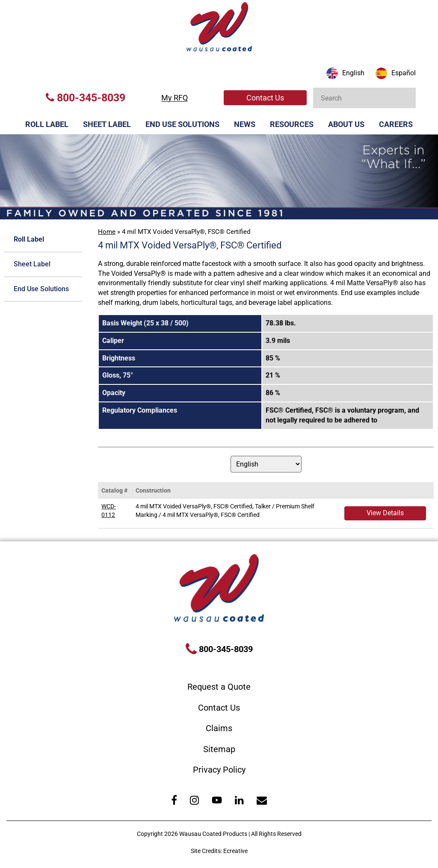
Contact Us (265, 98)
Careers (396, 124)
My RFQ (175, 98)
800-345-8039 (86, 98)
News (245, 124)
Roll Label (47, 124)
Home (107, 232)
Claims (219, 728)
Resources (292, 124)
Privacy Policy (219, 770)
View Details (385, 513)
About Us (346, 124)
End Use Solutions (182, 124)
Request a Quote (219, 687)
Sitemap (219, 749)
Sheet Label (107, 124)
